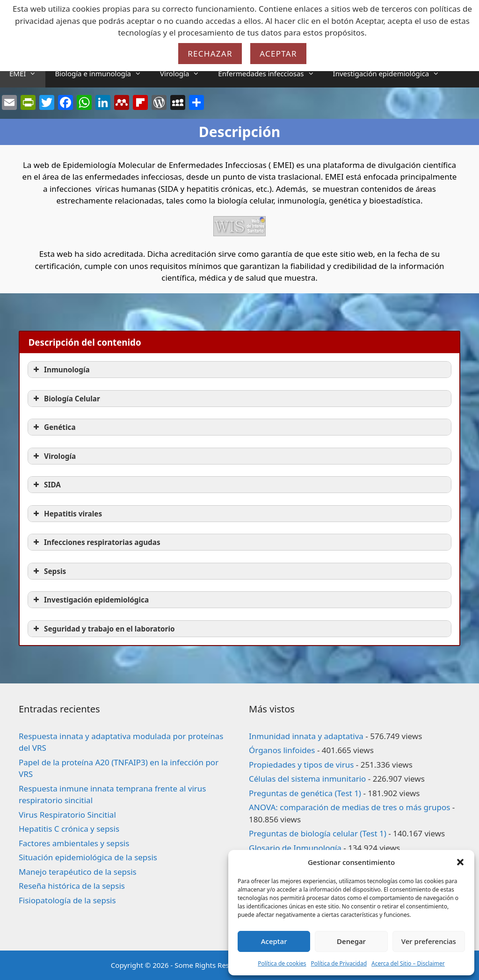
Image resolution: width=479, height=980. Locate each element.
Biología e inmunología (103, 73)
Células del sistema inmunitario (307, 779)
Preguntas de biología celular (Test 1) (318, 833)
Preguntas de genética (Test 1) (305, 793)
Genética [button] (54, 427)
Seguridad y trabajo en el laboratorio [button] (103, 629)
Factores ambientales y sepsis (74, 843)
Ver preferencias (429, 941)
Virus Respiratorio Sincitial (67, 815)
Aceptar (274, 941)
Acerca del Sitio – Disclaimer (408, 963)
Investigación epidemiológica (391, 73)
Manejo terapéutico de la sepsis (78, 872)
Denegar (351, 941)
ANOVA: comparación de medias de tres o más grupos (349, 807)
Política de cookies (282, 963)
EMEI (27, 73)
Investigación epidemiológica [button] (90, 600)
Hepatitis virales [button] (67, 514)
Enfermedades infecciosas (271, 73)
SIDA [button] (46, 485)
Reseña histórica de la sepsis (72, 886)
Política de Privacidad (339, 963)
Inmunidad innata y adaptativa (306, 736)
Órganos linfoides (282, 750)
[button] (460, 862)
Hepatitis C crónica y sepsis (69, 829)
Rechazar (210, 54)
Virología (184, 73)
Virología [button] (54, 456)
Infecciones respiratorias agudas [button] (96, 542)
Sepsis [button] (49, 571)
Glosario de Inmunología (295, 848)
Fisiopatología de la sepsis (67, 900)
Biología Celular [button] (66, 399)
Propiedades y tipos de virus (301, 765)
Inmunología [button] (61, 370)
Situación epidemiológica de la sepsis (88, 857)
